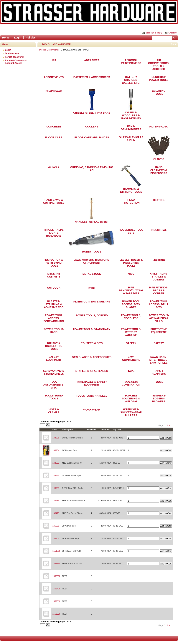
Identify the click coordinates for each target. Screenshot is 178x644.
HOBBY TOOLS (92, 252)
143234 (56, 450)
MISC (131, 274)
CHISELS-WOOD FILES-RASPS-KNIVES (131, 115)
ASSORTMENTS (54, 77)
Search (174, 38)
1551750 (56, 564)
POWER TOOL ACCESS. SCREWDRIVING (54, 318)
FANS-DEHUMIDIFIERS (131, 128)
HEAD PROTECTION (131, 201)
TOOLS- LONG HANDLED (92, 396)
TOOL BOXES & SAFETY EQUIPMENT (92, 383)
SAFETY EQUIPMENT (54, 358)
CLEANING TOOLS (159, 92)
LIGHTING (159, 260)
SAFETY (131, 343)
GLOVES (159, 159)
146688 (56, 526)
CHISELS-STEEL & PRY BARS (92, 113)
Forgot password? (15, 57)
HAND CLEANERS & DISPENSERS (159, 170)
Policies (31, 38)
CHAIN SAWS (54, 91)
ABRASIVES (92, 60)
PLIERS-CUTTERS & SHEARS (92, 302)
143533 (56, 463)
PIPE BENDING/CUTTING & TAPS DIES (131, 290)
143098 (56, 438)
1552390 (56, 576)
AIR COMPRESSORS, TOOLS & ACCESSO (159, 65)
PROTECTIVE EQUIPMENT (159, 331)
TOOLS (159, 382)
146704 (56, 538)
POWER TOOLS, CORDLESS (131, 317)
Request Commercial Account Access (16, 62)
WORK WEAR (92, 410)
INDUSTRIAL (159, 230)
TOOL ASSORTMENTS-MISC (54, 385)
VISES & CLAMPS (54, 411)
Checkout (173, 33)
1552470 (56, 589)
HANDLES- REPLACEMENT (92, 222)
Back (173, 44)
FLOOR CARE (54, 137)
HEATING (159, 200)
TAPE (131, 371)
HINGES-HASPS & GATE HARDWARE (54, 233)
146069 (56, 488)
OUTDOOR (54, 288)
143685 (56, 475)
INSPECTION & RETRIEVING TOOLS (54, 263)
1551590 (56, 551)
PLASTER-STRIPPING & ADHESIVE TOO (54, 304)
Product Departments (49, 50)
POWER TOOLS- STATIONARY (92, 329)
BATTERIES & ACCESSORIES (92, 77)
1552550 (56, 614)
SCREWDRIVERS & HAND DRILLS (54, 372)
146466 (56, 501)
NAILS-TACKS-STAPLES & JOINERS (159, 277)
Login (18, 38)
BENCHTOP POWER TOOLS (159, 78)
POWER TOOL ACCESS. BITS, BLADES (131, 304)
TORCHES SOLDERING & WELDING (131, 398)
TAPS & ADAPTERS (159, 372)
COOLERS (92, 127)
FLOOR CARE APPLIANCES (92, 137)
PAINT (92, 288)
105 (54, 60)
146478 (56, 513)
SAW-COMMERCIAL (131, 358)
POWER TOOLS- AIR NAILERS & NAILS (159, 318)
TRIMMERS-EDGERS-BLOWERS (159, 398)
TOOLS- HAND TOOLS (54, 397)
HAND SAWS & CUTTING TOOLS (54, 201)
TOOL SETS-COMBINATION (131, 383)
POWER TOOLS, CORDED (92, 315)
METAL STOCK (92, 274)
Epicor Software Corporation (89, 12)
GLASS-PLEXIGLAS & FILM (131, 139)
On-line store (12, 53)
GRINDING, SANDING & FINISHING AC (92, 169)
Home (6, 38)
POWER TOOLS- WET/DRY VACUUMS (131, 332)
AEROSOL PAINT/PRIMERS (131, 62)
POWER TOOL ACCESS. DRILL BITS (159, 304)
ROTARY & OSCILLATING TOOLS (54, 346)
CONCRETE (54, 127)
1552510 (56, 601)
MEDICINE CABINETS (54, 275)
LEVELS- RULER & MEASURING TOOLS (131, 263)
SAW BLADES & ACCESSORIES (92, 357)
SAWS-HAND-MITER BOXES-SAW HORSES (159, 360)
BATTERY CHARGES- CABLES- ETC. (131, 80)
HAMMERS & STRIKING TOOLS (131, 190)
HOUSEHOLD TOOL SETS (131, 231)
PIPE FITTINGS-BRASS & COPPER (159, 290)
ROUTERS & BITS (92, 343)
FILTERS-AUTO (159, 127)
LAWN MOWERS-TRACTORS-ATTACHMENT (92, 261)
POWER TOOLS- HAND (54, 331)
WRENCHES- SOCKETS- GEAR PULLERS (131, 412)
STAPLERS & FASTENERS (92, 371)
